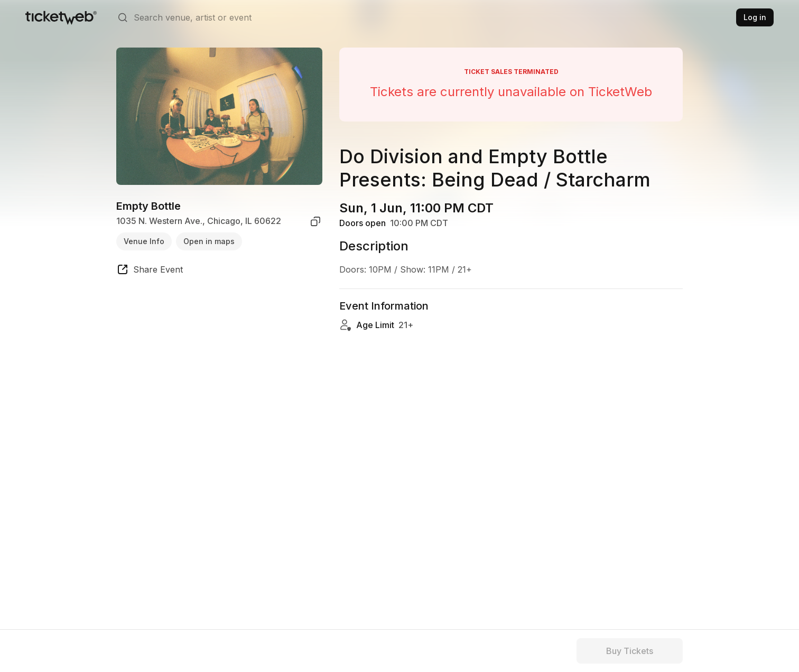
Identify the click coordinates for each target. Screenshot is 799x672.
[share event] (150, 271)
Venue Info (144, 241)
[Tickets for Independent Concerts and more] (61, 17)
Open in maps (209, 241)
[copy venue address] (315, 221)
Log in (755, 17)
